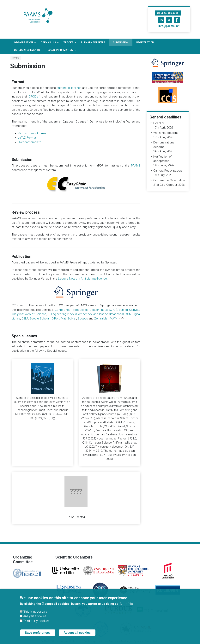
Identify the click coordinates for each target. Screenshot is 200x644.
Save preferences (38, 633)
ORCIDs (33, 97)
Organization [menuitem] (23, 44)
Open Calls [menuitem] (48, 44)
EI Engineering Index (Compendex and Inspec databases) (86, 314)
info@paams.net (169, 26)
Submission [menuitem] (121, 42)
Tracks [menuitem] (68, 44)
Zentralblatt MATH (106, 319)
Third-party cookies (36, 621)
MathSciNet (69, 319)
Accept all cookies (77, 633)
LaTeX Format (27, 138)
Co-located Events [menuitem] (27, 50)
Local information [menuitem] (60, 51)
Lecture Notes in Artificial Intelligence (82, 279)
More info (127, 604)
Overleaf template (30, 142)
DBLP (25, 319)
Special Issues (167, 13)
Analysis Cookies (35, 616)
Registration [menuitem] (145, 42)
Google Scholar (39, 319)
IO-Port (55, 319)
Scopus (83, 319)
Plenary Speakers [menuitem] (93, 42)
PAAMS (16, 58)
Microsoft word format (33, 133)
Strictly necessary (35, 612)
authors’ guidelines (69, 88)
